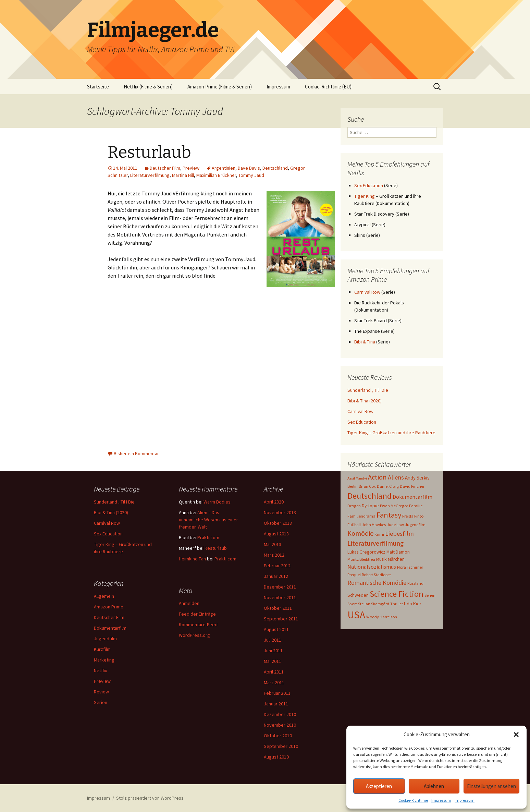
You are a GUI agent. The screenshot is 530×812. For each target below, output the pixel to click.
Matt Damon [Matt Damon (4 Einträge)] (398, 552)
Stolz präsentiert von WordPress (150, 798)
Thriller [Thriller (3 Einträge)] (397, 604)
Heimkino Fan (192, 559)
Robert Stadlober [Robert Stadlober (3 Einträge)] (376, 575)
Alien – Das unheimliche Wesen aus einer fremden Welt (208, 520)
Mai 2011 (273, 661)
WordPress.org (194, 635)
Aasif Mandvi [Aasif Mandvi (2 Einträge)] (357, 478)
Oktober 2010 (278, 736)
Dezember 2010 (280, 714)
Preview (191, 168)
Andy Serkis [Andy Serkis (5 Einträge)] (417, 478)
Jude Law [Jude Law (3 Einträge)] (395, 525)
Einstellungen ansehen (491, 786)
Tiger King (365, 196)
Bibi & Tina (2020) (365, 401)
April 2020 (274, 502)
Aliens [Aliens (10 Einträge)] (396, 477)
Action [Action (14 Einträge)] (377, 477)
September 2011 (281, 619)
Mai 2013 (273, 544)
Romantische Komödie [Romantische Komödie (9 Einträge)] (377, 583)
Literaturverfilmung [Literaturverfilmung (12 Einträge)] (375, 543)
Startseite (98, 87)
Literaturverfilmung (150, 175)
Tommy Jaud (251, 175)
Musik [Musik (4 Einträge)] (381, 559)
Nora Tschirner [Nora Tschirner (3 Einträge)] (410, 567)
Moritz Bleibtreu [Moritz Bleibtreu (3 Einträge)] (361, 559)
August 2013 (276, 534)
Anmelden (189, 603)
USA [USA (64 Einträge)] (356, 615)
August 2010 (276, 757)
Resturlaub (149, 152)
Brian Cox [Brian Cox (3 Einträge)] (367, 486)
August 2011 (276, 629)
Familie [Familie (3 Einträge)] (416, 506)
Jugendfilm (105, 639)
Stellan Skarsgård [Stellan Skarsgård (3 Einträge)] (374, 604)
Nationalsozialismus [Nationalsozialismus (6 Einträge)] (372, 567)
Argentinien (224, 168)
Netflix (100, 670)
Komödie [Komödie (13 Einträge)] (360, 533)
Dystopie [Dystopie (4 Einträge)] (370, 506)
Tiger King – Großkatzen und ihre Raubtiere (391, 433)
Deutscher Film (165, 168)
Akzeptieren (379, 786)
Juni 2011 (273, 651)
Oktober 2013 (278, 523)
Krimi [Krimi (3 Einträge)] (379, 534)
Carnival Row (367, 292)
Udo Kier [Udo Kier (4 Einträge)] (413, 604)
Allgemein (104, 596)
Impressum (441, 800)
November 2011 (280, 597)
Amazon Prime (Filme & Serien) (220, 87)
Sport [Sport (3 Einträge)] (352, 604)
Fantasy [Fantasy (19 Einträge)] (389, 515)
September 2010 (281, 746)
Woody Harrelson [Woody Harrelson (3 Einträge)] (382, 617)
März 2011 (274, 682)
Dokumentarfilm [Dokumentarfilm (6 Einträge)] (412, 497)
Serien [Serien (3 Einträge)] (430, 595)
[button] (516, 735)
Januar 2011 (276, 704)
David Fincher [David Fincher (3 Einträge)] (412, 486)
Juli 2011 (273, 640)
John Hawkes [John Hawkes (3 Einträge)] (374, 525)
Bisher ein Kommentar (136, 453)
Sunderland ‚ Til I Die (368, 390)
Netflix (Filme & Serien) (148, 87)
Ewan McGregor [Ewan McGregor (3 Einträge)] (394, 506)
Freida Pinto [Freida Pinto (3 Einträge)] (413, 516)
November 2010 (280, 725)
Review (101, 692)
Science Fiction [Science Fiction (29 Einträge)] (397, 594)
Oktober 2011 (278, 608)
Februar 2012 (277, 566)
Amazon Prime (109, 607)
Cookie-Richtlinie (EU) (328, 87)
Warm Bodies (217, 502)
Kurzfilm (102, 649)
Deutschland (275, 168)
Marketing (104, 660)
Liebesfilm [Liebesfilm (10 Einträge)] (399, 534)
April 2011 (274, 672)
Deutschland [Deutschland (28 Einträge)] (369, 496)
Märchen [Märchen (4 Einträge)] (396, 559)
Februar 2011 (277, 693)
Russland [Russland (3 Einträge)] (415, 583)
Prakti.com (208, 537)
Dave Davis (249, 168)
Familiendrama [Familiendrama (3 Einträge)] (361, 516)
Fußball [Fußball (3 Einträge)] (354, 525)
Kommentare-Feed (198, 625)
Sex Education (369, 185)
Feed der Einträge (197, 614)
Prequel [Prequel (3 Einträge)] (354, 575)
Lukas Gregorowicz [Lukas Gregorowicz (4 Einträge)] (366, 552)
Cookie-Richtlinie (413, 800)
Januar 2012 (276, 576)
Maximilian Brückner (216, 175)
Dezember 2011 (280, 587)
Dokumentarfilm (110, 628)
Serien (101, 702)
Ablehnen (434, 786)
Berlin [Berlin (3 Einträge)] (353, 486)
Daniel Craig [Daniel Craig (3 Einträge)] (388, 486)
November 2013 (280, 512)
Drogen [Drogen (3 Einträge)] (354, 506)
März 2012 (274, 555)
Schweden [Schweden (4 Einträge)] (358, 595)
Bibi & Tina (365, 342)
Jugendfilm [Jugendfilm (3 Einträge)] (415, 525)
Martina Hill (183, 175)
